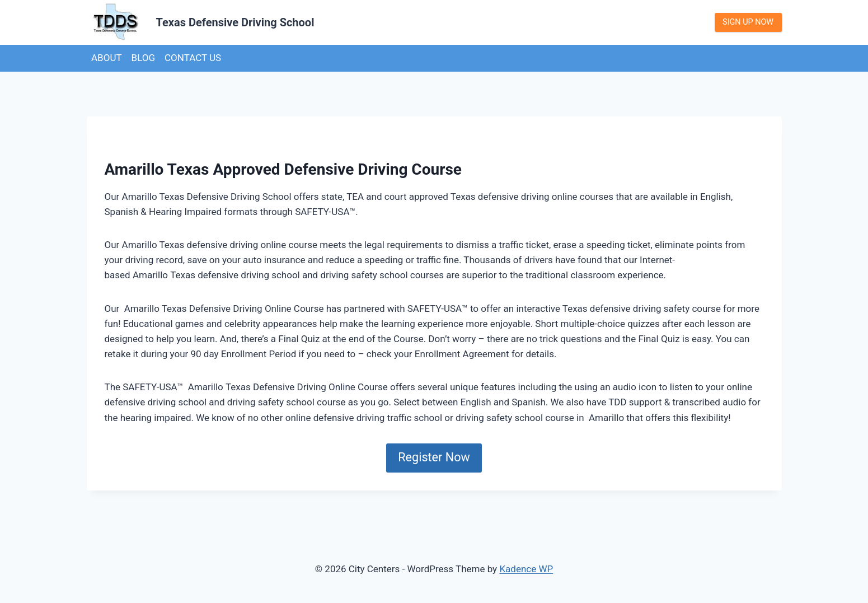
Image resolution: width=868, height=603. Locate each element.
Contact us (193, 58)
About (107, 58)
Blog (143, 58)
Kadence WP (526, 569)
